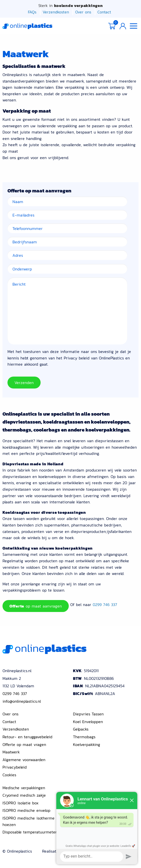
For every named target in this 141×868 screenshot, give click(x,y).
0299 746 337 (105, 605)
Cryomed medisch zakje (24, 795)
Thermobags (84, 737)
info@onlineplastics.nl (22, 701)
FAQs (32, 12)
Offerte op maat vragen (24, 744)
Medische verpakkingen (24, 787)
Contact (104, 12)
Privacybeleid (15, 767)
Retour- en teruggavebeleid (27, 737)
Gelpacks (81, 729)
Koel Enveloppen (88, 722)
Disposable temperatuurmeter (30, 832)
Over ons (83, 12)
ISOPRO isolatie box (21, 803)
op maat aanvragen (36, 606)
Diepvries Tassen (88, 714)
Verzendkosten (56, 12)
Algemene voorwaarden (24, 760)
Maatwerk (11, 752)
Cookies (9, 775)
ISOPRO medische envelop (26, 810)
